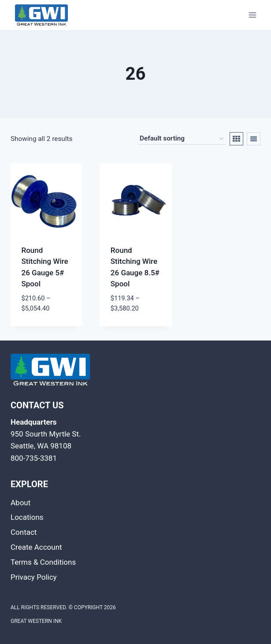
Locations (27, 517)
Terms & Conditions (43, 562)
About (20, 503)
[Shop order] (182, 139)
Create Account (36, 547)
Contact (24, 532)
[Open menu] (252, 15)
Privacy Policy (34, 577)
